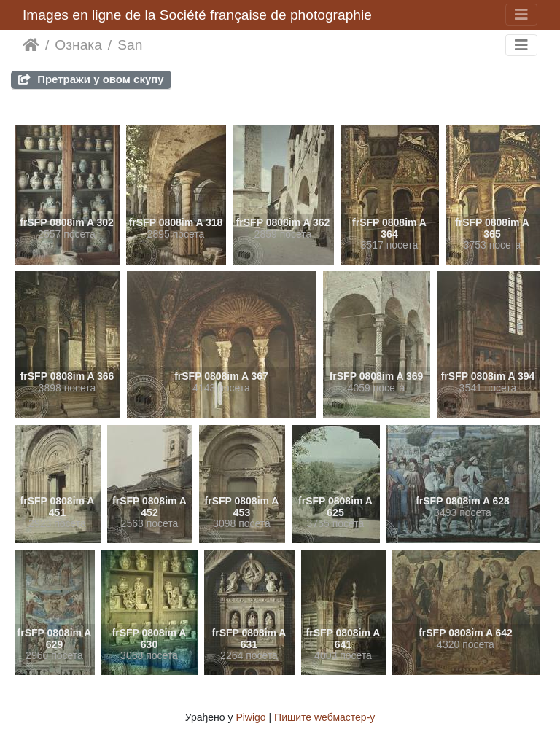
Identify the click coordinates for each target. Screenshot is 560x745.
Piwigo (250, 717)
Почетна (31, 45)
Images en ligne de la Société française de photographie (197, 15)
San (130, 45)
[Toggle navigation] (521, 15)
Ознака (78, 45)
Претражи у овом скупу (91, 79)
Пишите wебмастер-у (324, 717)
